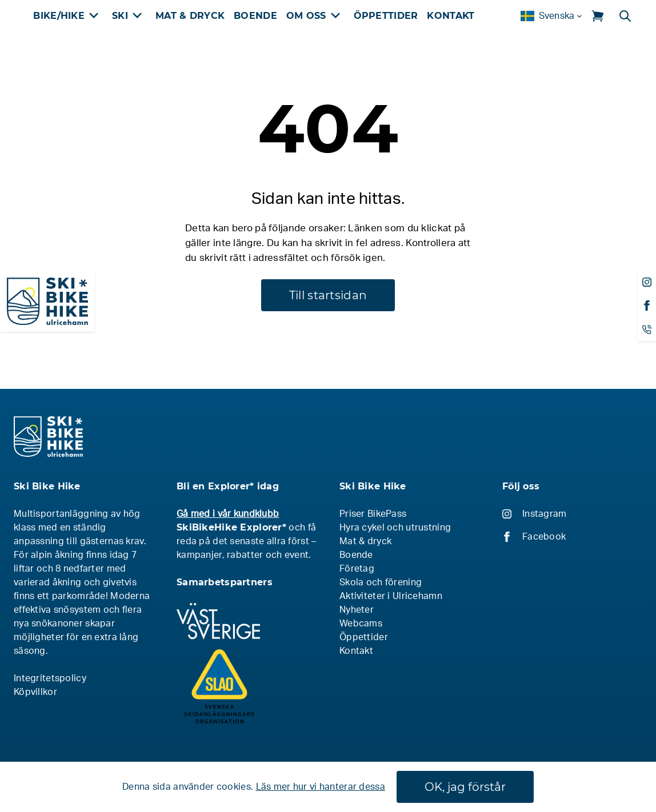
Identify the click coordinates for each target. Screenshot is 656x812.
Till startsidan (328, 295)
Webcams (361, 624)
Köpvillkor (35, 692)
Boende (255, 16)
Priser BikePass (373, 514)
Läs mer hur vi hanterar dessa (321, 787)
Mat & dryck (365, 541)
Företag (357, 569)
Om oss (306, 16)
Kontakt (451, 16)
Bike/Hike (59, 16)
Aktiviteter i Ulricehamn (391, 596)
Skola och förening (381, 582)
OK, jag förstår (465, 787)
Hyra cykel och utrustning (395, 528)
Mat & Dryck (190, 16)
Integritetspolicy (50, 678)
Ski (120, 16)
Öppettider (386, 16)
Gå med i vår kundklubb (228, 514)
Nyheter (357, 610)
